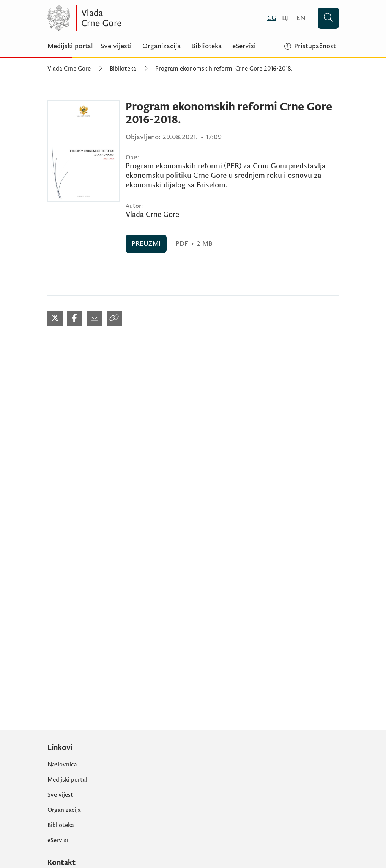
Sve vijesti (116, 46)
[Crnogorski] (272, 18)
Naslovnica (62, 764)
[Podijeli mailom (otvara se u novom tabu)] (95, 319)
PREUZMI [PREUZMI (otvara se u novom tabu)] (146, 244)
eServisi (244, 46)
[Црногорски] (286, 18)
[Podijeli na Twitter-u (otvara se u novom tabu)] (55, 319)
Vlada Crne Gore (69, 69)
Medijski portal (70, 46)
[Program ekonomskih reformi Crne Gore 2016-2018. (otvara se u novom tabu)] (84, 151)
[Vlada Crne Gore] (121, 18)
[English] (301, 18)
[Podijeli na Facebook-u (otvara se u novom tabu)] (75, 319)
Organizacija (161, 46)
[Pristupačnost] (310, 46)
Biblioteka (206, 46)
